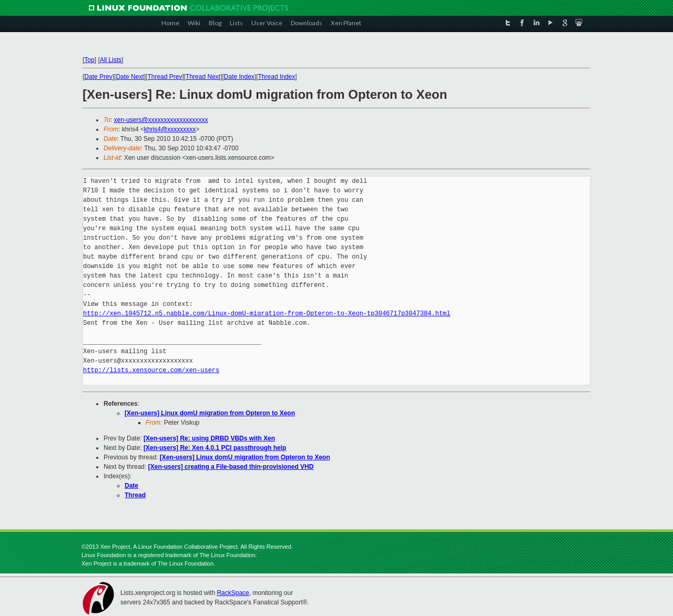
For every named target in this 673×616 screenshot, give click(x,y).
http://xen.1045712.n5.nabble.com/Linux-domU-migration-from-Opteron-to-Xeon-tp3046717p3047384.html (267, 314)
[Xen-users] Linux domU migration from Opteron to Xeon (210, 413)
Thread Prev (165, 77)
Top (89, 60)
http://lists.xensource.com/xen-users (151, 370)
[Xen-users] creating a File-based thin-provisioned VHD (231, 467)
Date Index (239, 77)
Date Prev (98, 77)
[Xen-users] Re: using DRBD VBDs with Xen (209, 438)
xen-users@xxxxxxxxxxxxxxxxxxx (161, 120)
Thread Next (203, 77)
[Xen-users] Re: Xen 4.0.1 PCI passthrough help (215, 448)
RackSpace (233, 593)
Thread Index (277, 77)
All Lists (111, 60)
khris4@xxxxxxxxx (170, 129)
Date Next (130, 77)
